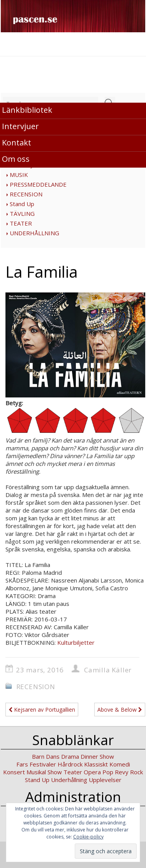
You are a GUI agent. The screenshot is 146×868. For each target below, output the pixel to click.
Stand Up (22, 204)
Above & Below (120, 710)
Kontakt (17, 143)
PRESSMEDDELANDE (38, 184)
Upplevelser (105, 780)
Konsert (14, 772)
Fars (22, 764)
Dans (53, 756)
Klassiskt (96, 764)
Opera (92, 772)
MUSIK (19, 175)
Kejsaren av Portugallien (42, 710)
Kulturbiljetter (76, 642)
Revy (122, 772)
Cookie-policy (88, 837)
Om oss (16, 159)
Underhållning (69, 780)
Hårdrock (70, 764)
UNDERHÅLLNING (34, 233)
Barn (38, 756)
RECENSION (26, 194)
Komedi (120, 764)
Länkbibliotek (27, 110)
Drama (70, 756)
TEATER (21, 223)
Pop (108, 772)
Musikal (36, 772)
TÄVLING (22, 213)
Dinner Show (97, 756)
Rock (136, 772)
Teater (73, 772)
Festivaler (43, 764)
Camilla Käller (108, 670)
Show (55, 772)
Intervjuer (20, 126)
